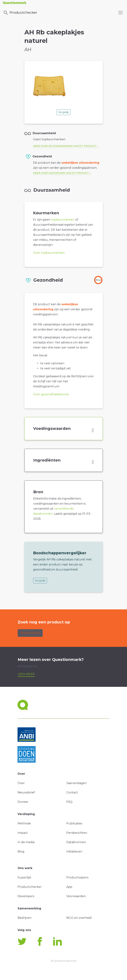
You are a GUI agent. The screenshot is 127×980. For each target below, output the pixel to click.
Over (21, 783)
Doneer (23, 802)
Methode (24, 823)
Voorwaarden (76, 896)
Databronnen (76, 842)
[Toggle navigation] (120, 13)
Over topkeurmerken (49, 253)
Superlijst (24, 877)
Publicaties (74, 823)
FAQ (69, 802)
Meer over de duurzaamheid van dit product (65, 146)
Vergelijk (63, 112)
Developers (26, 896)
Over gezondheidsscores (51, 394)
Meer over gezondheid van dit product (61, 173)
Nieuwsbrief (26, 792)
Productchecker (20, 13)
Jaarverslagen (76, 783)
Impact (23, 833)
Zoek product (30, 633)
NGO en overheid (79, 918)
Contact (72, 792)
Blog (21, 852)
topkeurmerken (63, 220)
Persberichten (77, 833)
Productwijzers (77, 877)
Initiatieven (74, 852)
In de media (26, 842)
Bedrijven (24, 918)
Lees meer (26, 674)
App (69, 887)
